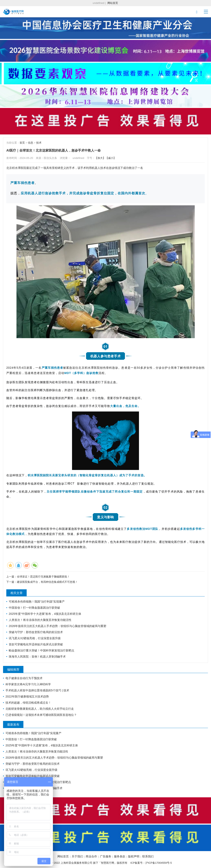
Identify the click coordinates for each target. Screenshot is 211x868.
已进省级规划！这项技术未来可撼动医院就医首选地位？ (41, 715)
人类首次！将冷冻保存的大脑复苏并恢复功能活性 (40, 620)
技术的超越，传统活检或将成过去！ (28, 703)
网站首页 (113, 3)
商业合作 (91, 856)
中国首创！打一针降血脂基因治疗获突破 (34, 608)
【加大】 (100, 158)
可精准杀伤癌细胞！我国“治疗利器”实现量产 (37, 602)
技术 (39, 143)
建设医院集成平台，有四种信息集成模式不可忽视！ (47, 582)
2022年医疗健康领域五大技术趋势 (27, 696)
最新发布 (13, 724)
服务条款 (120, 856)
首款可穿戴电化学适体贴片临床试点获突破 (36, 644)
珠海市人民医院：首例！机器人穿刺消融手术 (37, 657)
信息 (31, 143)
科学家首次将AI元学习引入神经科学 (28, 684)
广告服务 (106, 856)
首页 (22, 143)
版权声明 (134, 856)
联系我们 (148, 856)
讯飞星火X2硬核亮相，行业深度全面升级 (35, 638)
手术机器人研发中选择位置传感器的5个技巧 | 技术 (37, 690)
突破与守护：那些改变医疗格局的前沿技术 (36, 632)
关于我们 (77, 856)
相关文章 (16, 593)
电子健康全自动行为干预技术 (24, 678)
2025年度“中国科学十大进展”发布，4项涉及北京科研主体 (45, 614)
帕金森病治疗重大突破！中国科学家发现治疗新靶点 (42, 650)
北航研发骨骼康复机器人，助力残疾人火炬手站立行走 (40, 709)
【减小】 (111, 158)
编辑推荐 (13, 669)
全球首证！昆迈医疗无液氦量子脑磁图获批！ (43, 577)
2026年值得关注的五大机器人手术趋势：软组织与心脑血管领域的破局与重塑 (57, 626)
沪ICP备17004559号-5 (159, 863)
